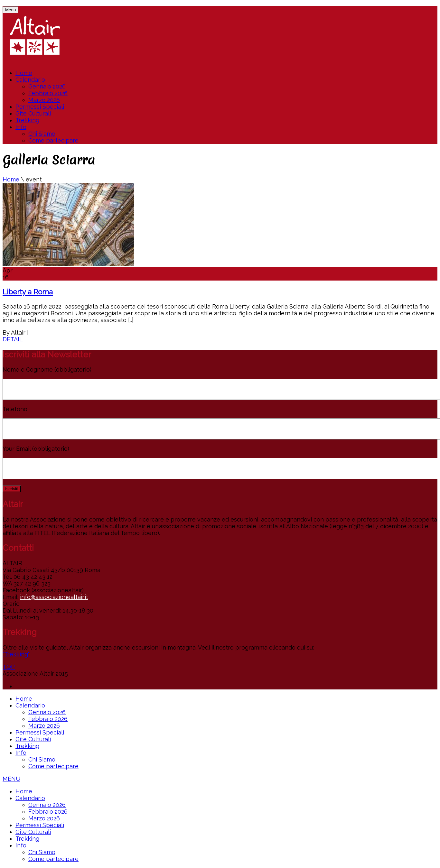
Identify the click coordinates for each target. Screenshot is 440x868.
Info (21, 127)
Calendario (30, 80)
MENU (11, 779)
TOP (9, 667)
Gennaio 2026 (47, 86)
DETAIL (13, 339)
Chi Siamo (42, 134)
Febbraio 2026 (48, 93)
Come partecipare (53, 140)
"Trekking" (16, 654)
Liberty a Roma (28, 292)
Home (24, 73)
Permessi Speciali (40, 107)
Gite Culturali (33, 113)
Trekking (27, 120)
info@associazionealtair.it (54, 597)
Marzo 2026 (44, 100)
